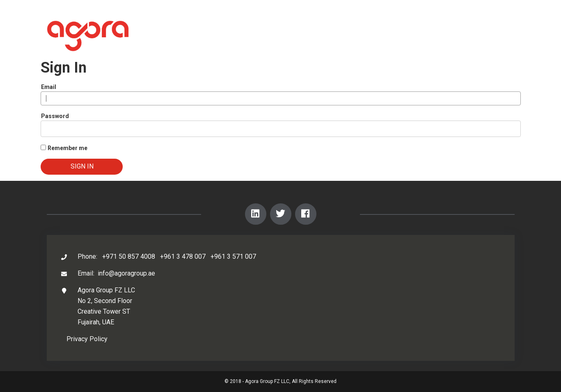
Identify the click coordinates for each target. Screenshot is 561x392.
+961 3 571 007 (233, 256)
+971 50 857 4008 (129, 256)
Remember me (68, 148)
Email (49, 87)
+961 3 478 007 (183, 256)
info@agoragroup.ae (126, 273)
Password (55, 116)
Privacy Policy (87, 339)
